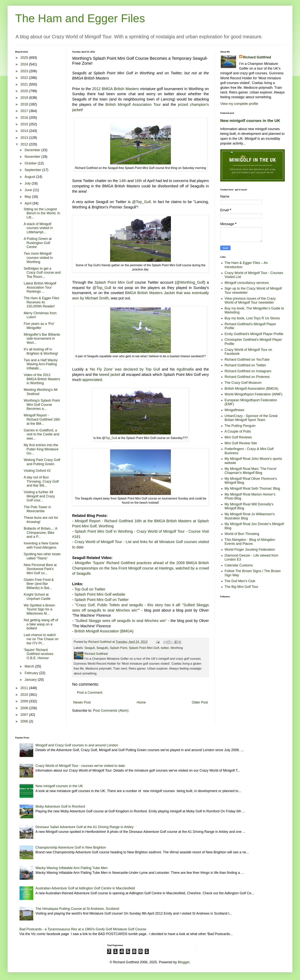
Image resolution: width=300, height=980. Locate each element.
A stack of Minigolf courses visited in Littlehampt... (38, 228)
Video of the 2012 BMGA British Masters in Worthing (42, 379)
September (33, 170)
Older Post (200, 702)
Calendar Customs (239, 565)
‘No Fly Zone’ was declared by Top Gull (125, 369)
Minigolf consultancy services (247, 283)
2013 (25, 138)
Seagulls (102, 648)
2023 (25, 71)
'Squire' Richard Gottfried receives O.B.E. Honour (39, 654)
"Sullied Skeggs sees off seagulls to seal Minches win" (121, 621)
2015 (25, 124)
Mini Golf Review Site (241, 443)
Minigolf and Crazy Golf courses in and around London (77, 745)
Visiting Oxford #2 (37, 471)
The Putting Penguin (240, 426)
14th (123, 181)
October (31, 163)
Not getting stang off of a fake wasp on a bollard (41, 624)
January (31, 680)
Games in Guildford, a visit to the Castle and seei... (41, 434)
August (30, 177)
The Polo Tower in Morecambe (37, 509)
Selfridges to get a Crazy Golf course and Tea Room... (42, 273)
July (28, 183)
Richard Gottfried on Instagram (248, 371)
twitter (165, 648)
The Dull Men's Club (240, 581)
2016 (25, 118)
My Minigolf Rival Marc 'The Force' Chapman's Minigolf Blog (251, 471)
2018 (25, 104)
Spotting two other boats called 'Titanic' (42, 556)
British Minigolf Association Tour (133, 104)
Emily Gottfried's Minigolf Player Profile (254, 334)
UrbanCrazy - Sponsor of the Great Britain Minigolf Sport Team (251, 418)
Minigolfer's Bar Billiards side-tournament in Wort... (42, 339)
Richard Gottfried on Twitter (245, 365)
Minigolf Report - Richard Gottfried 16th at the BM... (42, 419)
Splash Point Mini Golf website (100, 594)
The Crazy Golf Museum (243, 383)
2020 (25, 91)
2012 (25, 144)
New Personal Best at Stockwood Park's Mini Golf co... (40, 569)
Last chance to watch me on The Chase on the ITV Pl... (41, 639)
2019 (25, 98)
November (33, 157)
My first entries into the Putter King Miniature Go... (41, 449)
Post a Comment (90, 693)
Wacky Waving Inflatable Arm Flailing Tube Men (72, 868)
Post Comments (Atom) (111, 711)
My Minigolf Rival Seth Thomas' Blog (252, 488)
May (28, 197)
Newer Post (82, 702)
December (33, 150)
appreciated (92, 380)
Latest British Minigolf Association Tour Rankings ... (40, 287)
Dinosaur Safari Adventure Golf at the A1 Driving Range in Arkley (84, 827)
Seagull (90, 648)
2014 (25, 131)
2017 (25, 111)
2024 (25, 64)
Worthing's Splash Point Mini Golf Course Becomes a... (42, 405)
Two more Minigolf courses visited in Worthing (38, 258)
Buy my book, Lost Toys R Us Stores (252, 318)
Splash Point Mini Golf (114, 282)
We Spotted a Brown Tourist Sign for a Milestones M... (39, 609)
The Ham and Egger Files (80, 18)
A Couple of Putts (238, 431)
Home (141, 702)
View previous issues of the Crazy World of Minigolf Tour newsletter (250, 301)
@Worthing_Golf (190, 282)
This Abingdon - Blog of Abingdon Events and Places (250, 542)
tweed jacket (110, 375)
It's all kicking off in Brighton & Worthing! (41, 351)
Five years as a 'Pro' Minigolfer (39, 326)
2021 (25, 84)
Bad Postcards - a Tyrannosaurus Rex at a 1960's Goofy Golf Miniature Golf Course (83, 929)
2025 (25, 58)
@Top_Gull (141, 202)
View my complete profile (239, 104)
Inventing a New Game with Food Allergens (41, 545)
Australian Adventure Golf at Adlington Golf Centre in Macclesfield (85, 888)
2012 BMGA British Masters (115, 89)
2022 (25, 78)
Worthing (177, 648)
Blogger (184, 962)
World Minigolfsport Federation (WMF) (254, 394)
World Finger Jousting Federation (250, 550)
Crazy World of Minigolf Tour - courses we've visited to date (80, 766)
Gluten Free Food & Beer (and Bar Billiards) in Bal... (39, 584)
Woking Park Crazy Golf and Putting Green (42, 462)
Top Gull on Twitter (90, 589)
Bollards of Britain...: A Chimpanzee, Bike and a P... (40, 533)
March (30, 666)
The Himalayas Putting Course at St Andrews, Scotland (77, 909)
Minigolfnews (234, 410)
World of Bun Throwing (242, 534)
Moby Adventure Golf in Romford (60, 806)
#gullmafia (185, 369)
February (32, 673)
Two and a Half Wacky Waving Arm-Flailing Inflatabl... (41, 364)
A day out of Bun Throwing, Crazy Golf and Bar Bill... (41, 481)
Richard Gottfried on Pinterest (247, 377)
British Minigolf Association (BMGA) (104, 631)
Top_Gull (111, 438)
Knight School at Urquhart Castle (37, 597)
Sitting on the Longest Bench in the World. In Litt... (42, 213)
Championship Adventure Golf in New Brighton (71, 847)
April (28, 203)
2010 (25, 695)
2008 (25, 708)
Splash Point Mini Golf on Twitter (102, 600)
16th (139, 181)
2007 (25, 715)
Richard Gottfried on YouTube (247, 360)
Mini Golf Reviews (238, 437)
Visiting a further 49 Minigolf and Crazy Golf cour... (39, 496)
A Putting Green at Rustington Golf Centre (38, 243)
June (29, 190)
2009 (25, 701)
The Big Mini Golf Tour (242, 587)
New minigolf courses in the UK (250, 121)
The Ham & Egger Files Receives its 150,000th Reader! (41, 302)
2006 (25, 721)
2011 (25, 688)
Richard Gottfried (257, 57)
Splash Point (119, 648)
